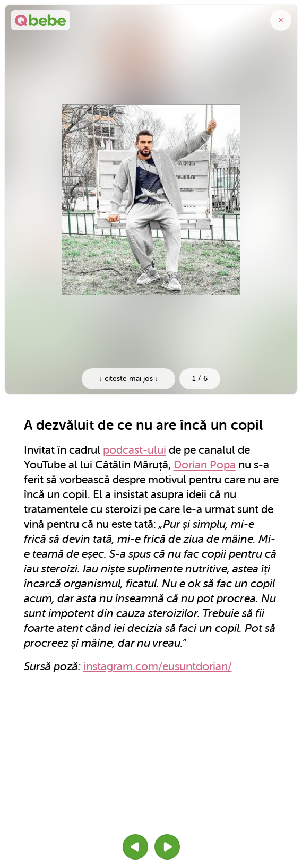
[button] (135, 847)
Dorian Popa (205, 465)
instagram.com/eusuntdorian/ (158, 666)
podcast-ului (135, 450)
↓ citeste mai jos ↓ (129, 379)
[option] (151, 199)
